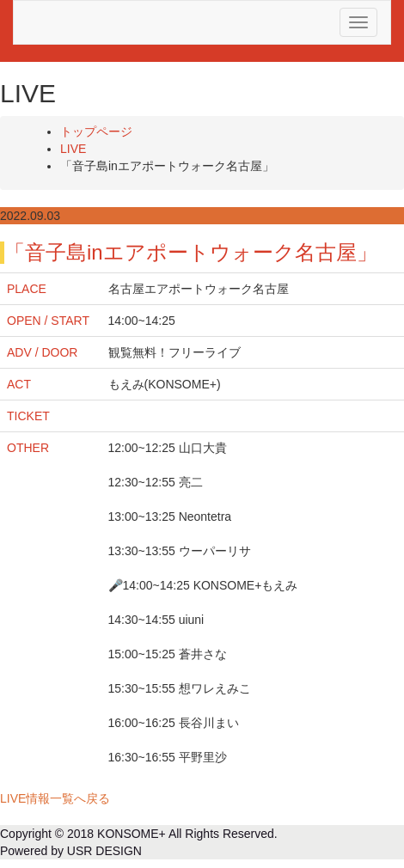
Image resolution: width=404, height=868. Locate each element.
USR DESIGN (104, 851)
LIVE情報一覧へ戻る (55, 798)
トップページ (96, 131)
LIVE (73, 149)
